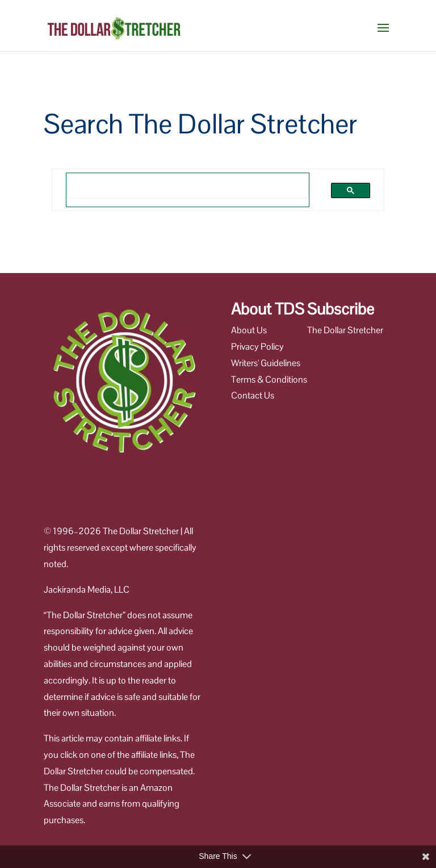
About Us (249, 330)
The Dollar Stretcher (345, 330)
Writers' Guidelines (266, 363)
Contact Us (253, 395)
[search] (173, 185)
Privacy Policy (257, 347)
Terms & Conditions (269, 380)
